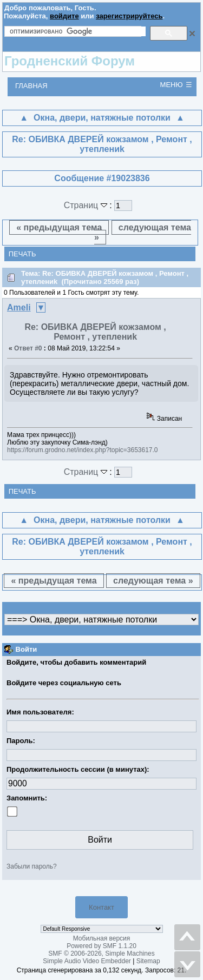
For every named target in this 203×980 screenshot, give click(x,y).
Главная (31, 86)
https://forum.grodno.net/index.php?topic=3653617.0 (83, 450)
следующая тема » (143, 232)
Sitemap (148, 961)
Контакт (101, 907)
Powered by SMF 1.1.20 (101, 946)
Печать (22, 254)
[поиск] (78, 31)
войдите (64, 16)
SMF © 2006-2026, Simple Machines (101, 953)
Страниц (87, 205)
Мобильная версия (102, 938)
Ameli (19, 307)
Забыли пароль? (32, 866)
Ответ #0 (28, 348)
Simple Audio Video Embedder (87, 961)
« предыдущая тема (59, 227)
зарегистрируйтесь (129, 16)
